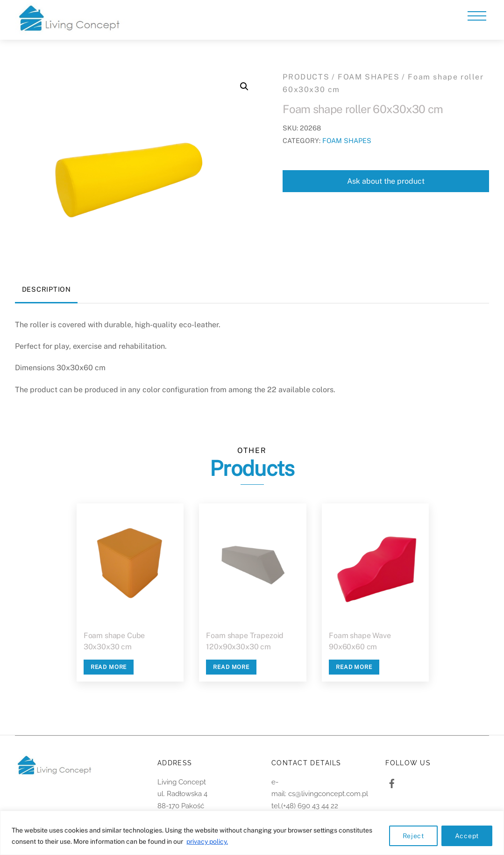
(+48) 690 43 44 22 (310, 806)
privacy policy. (207, 841)
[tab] (46, 290)
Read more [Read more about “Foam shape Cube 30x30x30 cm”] (109, 667)
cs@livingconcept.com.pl (328, 794)
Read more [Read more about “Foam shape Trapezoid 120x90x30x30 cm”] (231, 667)
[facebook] (392, 783)
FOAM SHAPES (369, 77)
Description (46, 289)
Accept (467, 836)
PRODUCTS (306, 77)
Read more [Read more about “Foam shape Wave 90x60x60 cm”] (354, 667)
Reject (413, 836)
